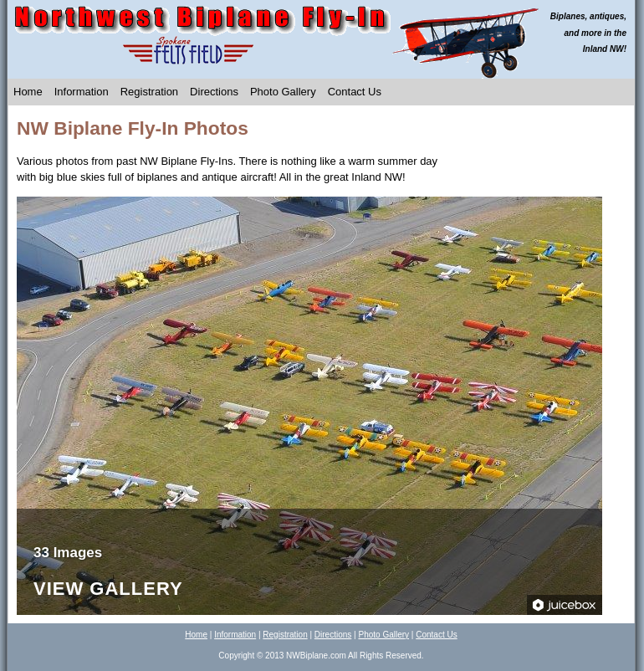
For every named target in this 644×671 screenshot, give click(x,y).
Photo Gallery (283, 92)
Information (82, 92)
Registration (149, 92)
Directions (214, 92)
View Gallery (108, 589)
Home (28, 92)
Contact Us (355, 92)
